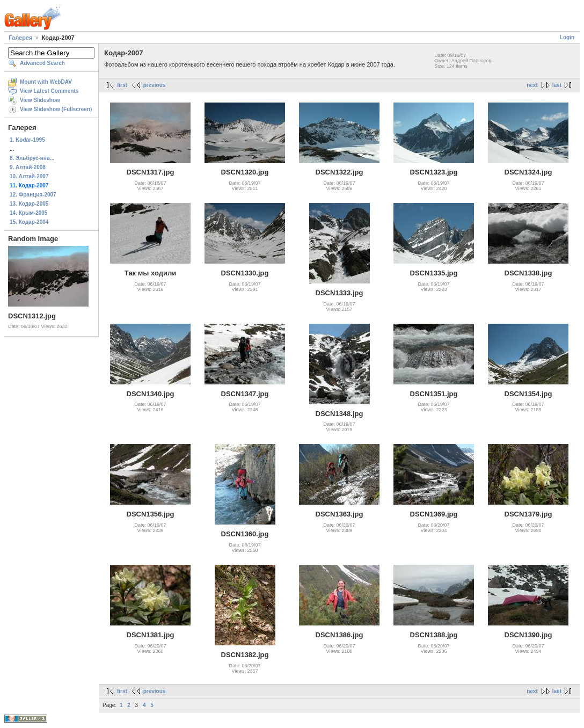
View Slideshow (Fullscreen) (56, 109)
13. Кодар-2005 (29, 204)
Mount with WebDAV (46, 82)
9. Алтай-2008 (28, 167)
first (122, 85)
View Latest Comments (49, 91)
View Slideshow (40, 100)
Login (567, 37)
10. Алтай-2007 (29, 176)
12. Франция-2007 (33, 195)
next (532, 85)
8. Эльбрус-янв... (32, 158)
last (557, 85)
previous (155, 85)
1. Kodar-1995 (27, 140)
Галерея (20, 38)
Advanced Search (42, 63)
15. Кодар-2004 (29, 222)
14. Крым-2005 (28, 213)
